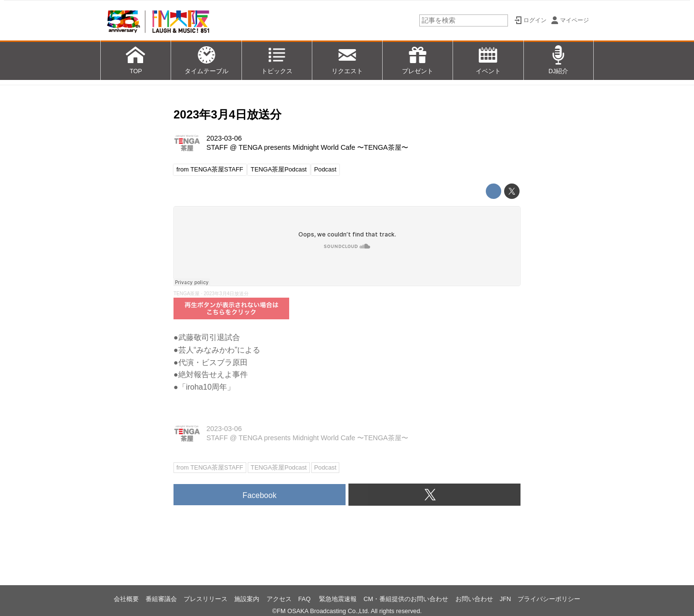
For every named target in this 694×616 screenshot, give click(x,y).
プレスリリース (206, 599)
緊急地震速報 (338, 599)
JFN (505, 599)
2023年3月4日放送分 (227, 114)
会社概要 (126, 599)
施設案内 (247, 599)
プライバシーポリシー (549, 599)
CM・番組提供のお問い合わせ (406, 599)
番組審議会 (161, 599)
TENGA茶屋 (187, 294)
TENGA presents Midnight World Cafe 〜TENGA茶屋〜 (323, 147)
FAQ (305, 599)
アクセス (279, 599)
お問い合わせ (474, 599)
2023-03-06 (224, 138)
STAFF (217, 147)
